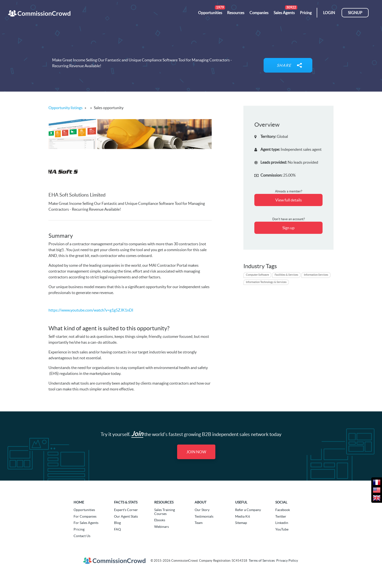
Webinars (162, 527)
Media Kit (243, 516)
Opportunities (84, 510)
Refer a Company (248, 510)
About (201, 502)
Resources (164, 502)
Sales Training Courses (165, 512)
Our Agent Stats (126, 516)
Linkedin (282, 523)
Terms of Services (262, 560)
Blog (117, 523)
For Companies (85, 516)
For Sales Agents (86, 523)
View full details (289, 200)
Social (281, 502)
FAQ (117, 529)
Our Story (202, 510)
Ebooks (160, 520)
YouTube (282, 529)
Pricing (79, 529)
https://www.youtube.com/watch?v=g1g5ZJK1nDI (91, 310)
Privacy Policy (287, 560)
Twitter (281, 516)
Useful (241, 502)
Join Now (196, 452)
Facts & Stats (126, 502)
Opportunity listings (66, 108)
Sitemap (241, 523)
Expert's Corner (126, 510)
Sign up (288, 228)
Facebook (283, 510)
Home (79, 502)
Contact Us (82, 536)
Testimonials (204, 516)
